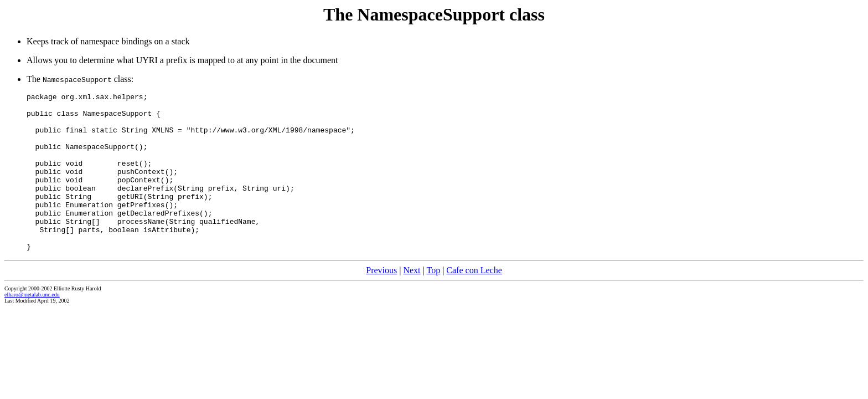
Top (433, 302)
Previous (381, 302)
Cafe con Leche (474, 302)
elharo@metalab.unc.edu (32, 326)
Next (412, 302)
